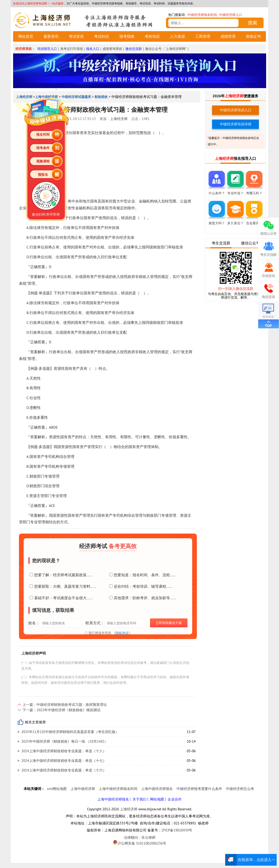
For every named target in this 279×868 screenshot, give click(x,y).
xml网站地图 (57, 789)
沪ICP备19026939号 (177, 830)
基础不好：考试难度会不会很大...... (61, 598)
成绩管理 (228, 36)
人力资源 (177, 36)
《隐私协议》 (122, 633)
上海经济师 (119, 119)
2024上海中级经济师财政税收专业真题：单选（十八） (64, 751)
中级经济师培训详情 (236, 124)
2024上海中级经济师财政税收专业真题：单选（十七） (64, 761)
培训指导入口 (47, 49)
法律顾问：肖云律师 (139, 838)
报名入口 (93, 49)
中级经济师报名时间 (202, 15)
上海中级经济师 (83, 789)
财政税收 (101, 97)
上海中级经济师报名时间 (118, 789)
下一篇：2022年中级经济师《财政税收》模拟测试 (61, 710)
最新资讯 (51, 36)
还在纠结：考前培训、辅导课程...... (140, 586)
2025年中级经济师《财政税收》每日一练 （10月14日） (64, 741)
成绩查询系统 (112, 49)
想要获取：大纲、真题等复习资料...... (62, 586)
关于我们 (139, 799)
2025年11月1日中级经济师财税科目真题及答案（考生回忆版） (70, 732)
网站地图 (157, 799)
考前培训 (152, 36)
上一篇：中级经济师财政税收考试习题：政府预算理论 (65, 705)
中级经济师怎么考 (240, 789)
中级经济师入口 (231, 15)
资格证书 (253, 36)
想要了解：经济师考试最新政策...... (61, 575)
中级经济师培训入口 (236, 110)
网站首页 (26, 36)
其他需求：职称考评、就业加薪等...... (142, 598)
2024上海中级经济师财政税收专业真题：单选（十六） (64, 770)
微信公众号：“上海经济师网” (166, 49)
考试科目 (102, 36)
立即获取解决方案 (169, 623)
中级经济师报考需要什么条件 (199, 789)
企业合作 (175, 799)
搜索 (253, 23)
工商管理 (203, 36)
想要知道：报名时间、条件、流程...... (142, 575)
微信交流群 (134, 49)
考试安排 (76, 36)
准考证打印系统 (72, 49)
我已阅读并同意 (108, 633)
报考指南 (127, 36)
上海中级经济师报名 (157, 789)
